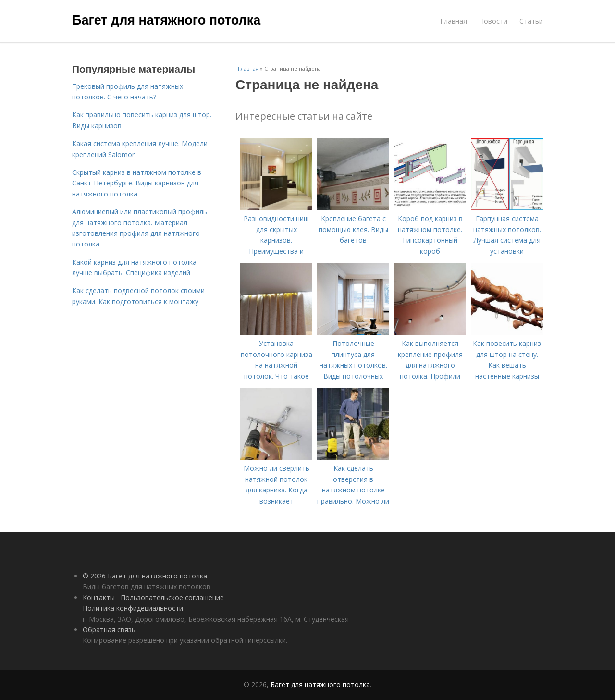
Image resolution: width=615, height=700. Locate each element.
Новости (493, 21)
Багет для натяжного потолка (166, 20)
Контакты (99, 597)
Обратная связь (109, 630)
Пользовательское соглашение (172, 597)
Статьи (531, 21)
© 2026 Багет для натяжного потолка (145, 576)
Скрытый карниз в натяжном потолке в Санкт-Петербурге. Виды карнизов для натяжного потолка (137, 183)
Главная (454, 21)
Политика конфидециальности (133, 608)
